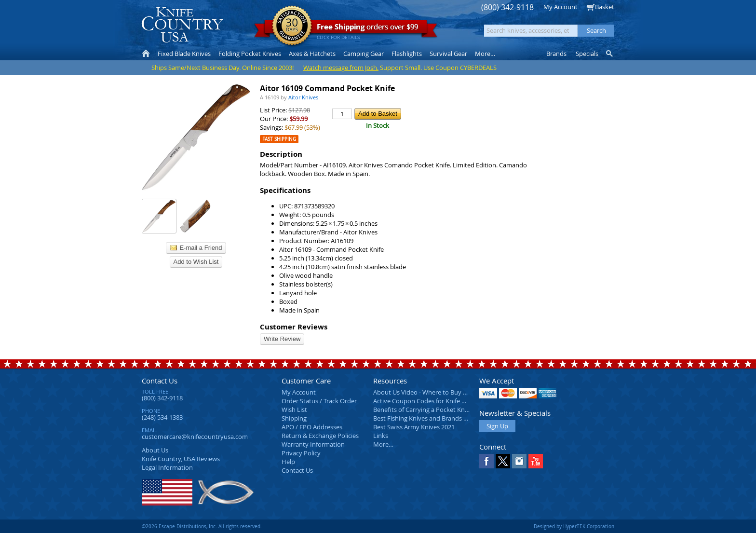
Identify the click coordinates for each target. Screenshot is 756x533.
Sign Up (497, 426)
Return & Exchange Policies (320, 436)
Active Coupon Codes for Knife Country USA (436, 401)
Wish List (294, 410)
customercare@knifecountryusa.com (195, 437)
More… (383, 444)
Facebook (486, 461)
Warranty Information (313, 444)
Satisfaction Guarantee (292, 26)
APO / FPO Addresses (312, 427)
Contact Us (160, 381)
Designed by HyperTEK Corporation (574, 526)
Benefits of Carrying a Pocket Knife (422, 410)
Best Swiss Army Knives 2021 (414, 427)
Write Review (282, 339)
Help (288, 462)
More (485, 54)
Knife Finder (610, 54)
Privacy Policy (301, 453)
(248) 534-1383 (162, 417)
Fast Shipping (279, 139)
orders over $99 (346, 29)
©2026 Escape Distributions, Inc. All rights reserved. (202, 526)
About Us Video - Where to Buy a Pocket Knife (438, 392)
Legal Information (167, 467)
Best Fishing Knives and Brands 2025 (425, 418)
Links (381, 436)
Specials (587, 54)
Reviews (181, 459)
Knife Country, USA (182, 25)
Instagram (519, 461)
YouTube (536, 461)
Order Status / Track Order (319, 401)
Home (146, 54)
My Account (560, 7)
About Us (155, 450)
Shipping (294, 418)
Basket (605, 7)
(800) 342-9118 (507, 7)
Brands (556, 54)
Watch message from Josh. (341, 68)
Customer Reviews (294, 327)
